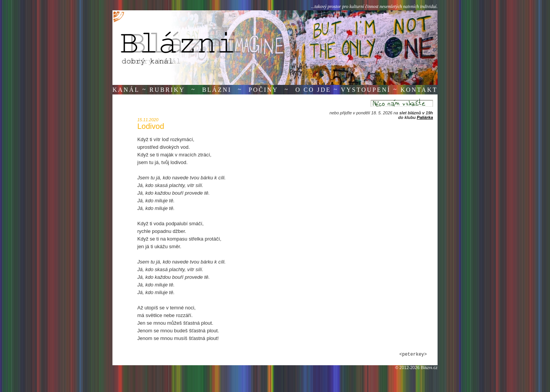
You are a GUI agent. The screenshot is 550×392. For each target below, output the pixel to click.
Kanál (126, 90)
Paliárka (425, 117)
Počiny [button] (264, 90)
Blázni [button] (217, 90)
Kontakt (419, 90)
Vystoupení (366, 90)
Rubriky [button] (167, 90)
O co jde (313, 90)
